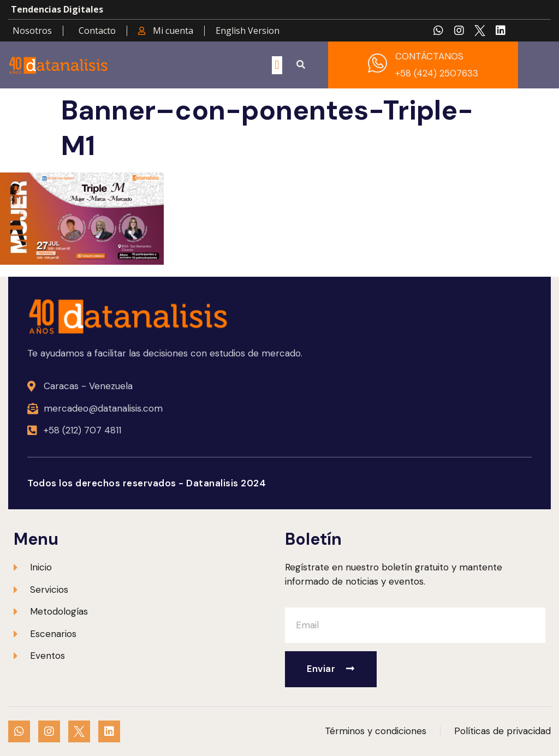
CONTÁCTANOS (429, 56)
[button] (277, 65)
